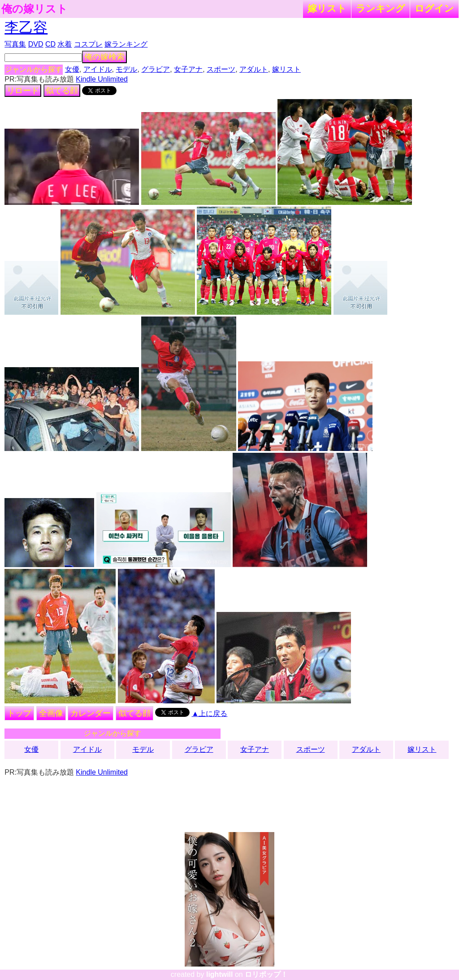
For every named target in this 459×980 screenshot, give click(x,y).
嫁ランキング (126, 44)
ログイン (434, 8)
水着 (65, 44)
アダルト (254, 69)
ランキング (381, 8)
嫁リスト (327, 8)
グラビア (156, 69)
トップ (19, 713)
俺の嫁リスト (35, 9)
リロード (23, 91)
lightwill (220, 974)
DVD (36, 44)
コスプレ (88, 44)
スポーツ (221, 69)
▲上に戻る (210, 713)
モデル (126, 69)
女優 (72, 69)
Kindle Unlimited (102, 79)
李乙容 (26, 27)
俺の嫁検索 (104, 57)
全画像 (51, 713)
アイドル (98, 69)
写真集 (15, 44)
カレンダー (91, 713)
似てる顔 (62, 91)
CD (50, 44)
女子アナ (188, 69)
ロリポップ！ (266, 974)
